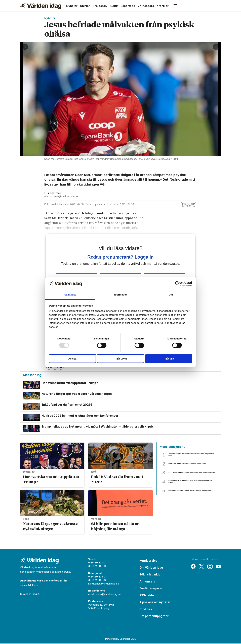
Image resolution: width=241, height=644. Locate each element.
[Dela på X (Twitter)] (188, 204)
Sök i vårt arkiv (150, 575)
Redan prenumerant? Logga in (120, 257)
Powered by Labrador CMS (121, 639)
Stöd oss (146, 610)
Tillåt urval (121, 359)
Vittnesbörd (146, 6)
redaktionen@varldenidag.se (105, 595)
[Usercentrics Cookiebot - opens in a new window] (177, 284)
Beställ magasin (151, 589)
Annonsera (147, 582)
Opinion (85, 6)
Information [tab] (120, 295)
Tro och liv (100, 6)
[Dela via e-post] (194, 204)
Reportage (128, 6)
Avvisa (72, 359)
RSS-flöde (147, 596)
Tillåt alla (169, 359)
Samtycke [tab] (70, 295)
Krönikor (163, 6)
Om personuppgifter (154, 617)
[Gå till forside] (41, 6)
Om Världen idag (151, 568)
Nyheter (72, 6)
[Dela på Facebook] (183, 204)
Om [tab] (171, 295)
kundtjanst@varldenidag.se (104, 584)
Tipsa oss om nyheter (155, 603)
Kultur (114, 6)
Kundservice (148, 561)
